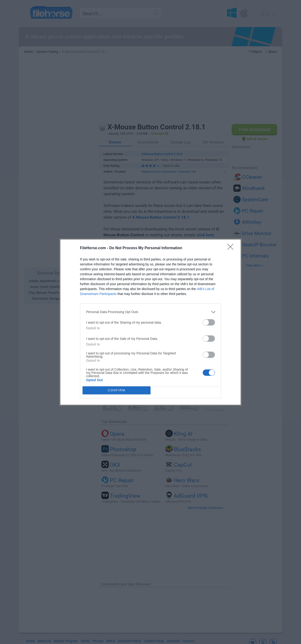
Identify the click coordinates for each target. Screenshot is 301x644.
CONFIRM (117, 390)
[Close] (232, 248)
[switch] (209, 322)
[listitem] (150, 312)
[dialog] (150, 322)
